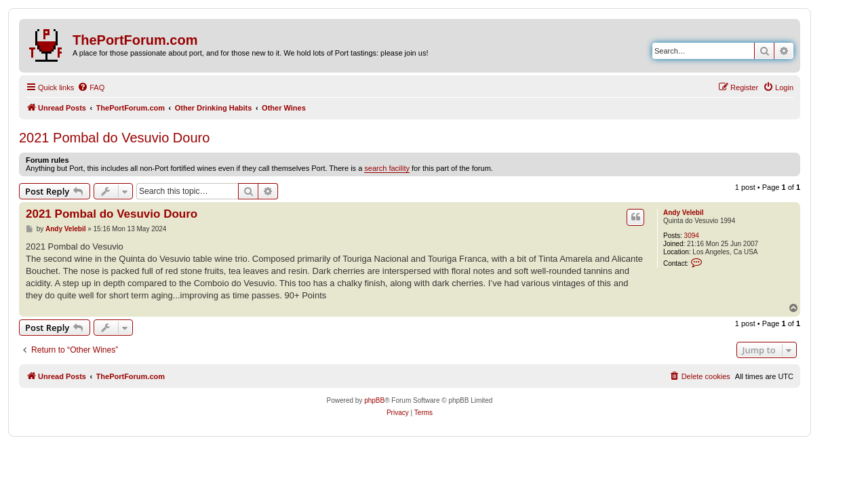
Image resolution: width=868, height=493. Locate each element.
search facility (387, 168)
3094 (692, 236)
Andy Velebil (683, 213)
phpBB (374, 400)
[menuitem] (91, 87)
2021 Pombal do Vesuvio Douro (114, 138)
